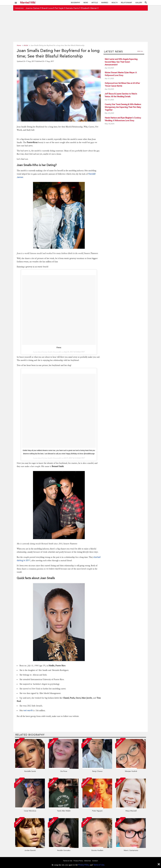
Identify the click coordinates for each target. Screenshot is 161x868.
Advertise (88, 861)
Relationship (126, 3)
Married (105, 3)
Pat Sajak (59, 8)
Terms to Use (68, 861)
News (86, 3)
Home (19, 45)
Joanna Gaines (32, 8)
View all (140, 51)
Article (95, 3)
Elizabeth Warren (89, 8)
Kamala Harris (72, 8)
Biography (75, 3)
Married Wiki (28, 3)
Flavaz (59, 347)
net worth (28, 710)
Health (115, 3)
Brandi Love (47, 8)
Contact (95, 861)
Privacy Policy (84, 865)
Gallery (139, 3)
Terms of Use (99, 865)
